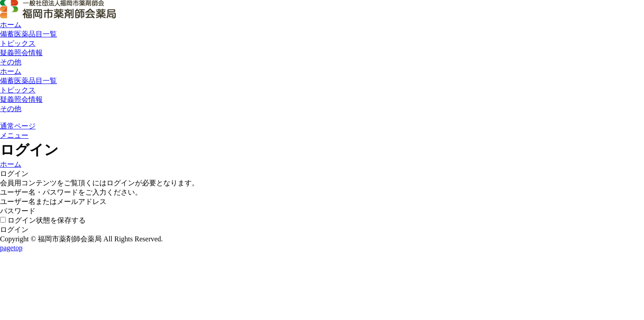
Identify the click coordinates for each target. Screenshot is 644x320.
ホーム (11, 25)
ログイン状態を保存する (43, 220)
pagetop (11, 248)
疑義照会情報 (21, 53)
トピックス (18, 43)
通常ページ (18, 126)
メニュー (14, 135)
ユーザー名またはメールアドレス (53, 202)
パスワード (18, 211)
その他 (11, 62)
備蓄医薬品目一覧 (28, 34)
